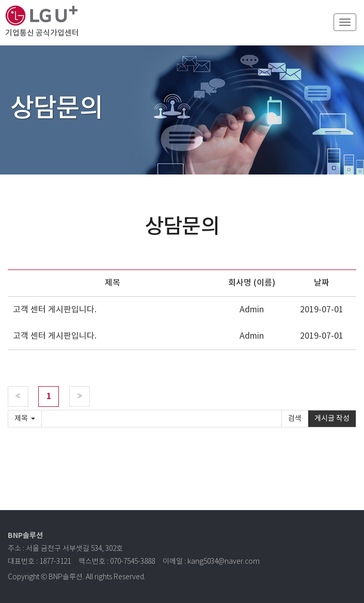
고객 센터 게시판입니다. (55, 310)
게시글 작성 (332, 419)
